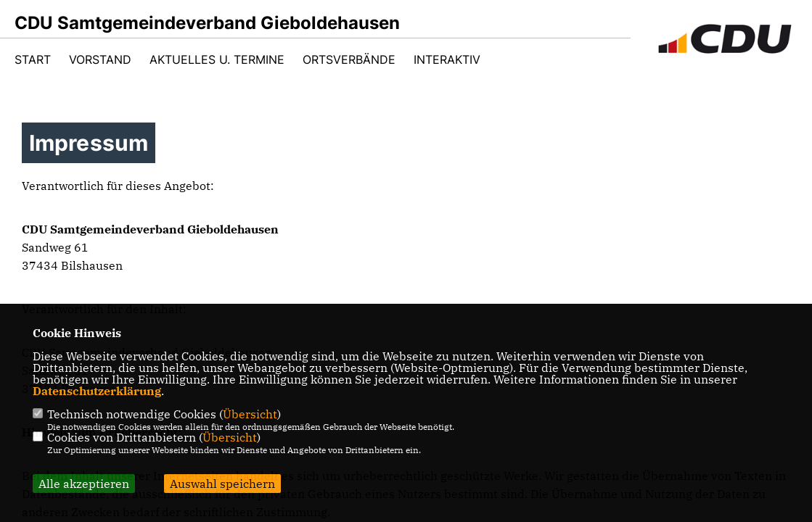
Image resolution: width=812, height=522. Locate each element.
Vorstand (100, 59)
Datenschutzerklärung (97, 391)
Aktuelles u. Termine (217, 59)
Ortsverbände (349, 59)
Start (33, 59)
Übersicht (250, 414)
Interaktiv (447, 59)
